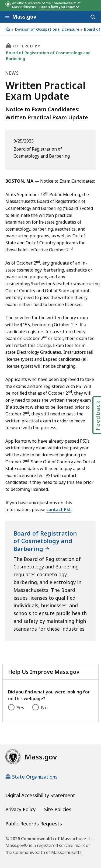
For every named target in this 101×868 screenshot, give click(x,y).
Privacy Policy (20, 809)
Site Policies (58, 809)
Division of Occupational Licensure (47, 29)
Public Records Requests (34, 824)
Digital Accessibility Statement (40, 795)
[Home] (8, 29)
